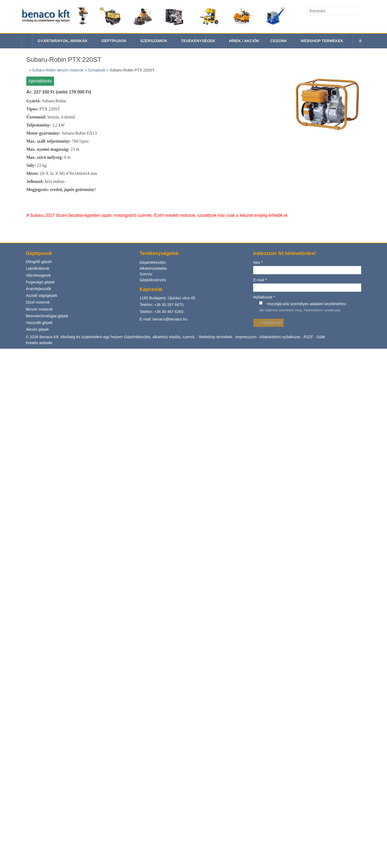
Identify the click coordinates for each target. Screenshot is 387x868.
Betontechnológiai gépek (48, 134)
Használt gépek (39, 141)
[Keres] (363, 11)
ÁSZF (311, 156)
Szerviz (146, 93)
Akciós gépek (37, 148)
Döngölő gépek (39, 80)
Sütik (322, 156)
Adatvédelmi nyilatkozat (322, 129)
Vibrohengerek (38, 94)
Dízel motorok (38, 121)
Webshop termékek (216, 156)
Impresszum (247, 156)
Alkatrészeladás (153, 87)
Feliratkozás (269, 142)
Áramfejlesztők (39, 108)
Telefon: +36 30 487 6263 (162, 131)
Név (258, 82)
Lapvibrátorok (38, 87)
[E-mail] (343, 23)
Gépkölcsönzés (153, 99)
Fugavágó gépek (40, 101)
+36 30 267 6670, (170, 123)
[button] (358, 41)
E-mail (260, 99)
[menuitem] (244, 41)
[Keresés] (333, 11)
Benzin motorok (40, 128)
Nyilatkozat (264, 116)
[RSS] (362, 23)
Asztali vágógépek (42, 114)
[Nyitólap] (153, 16)
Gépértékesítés (153, 82)
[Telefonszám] (352, 23)
